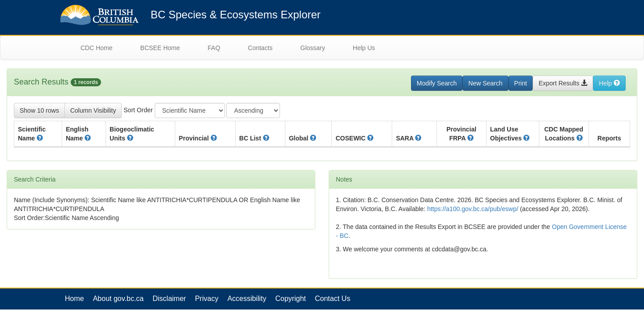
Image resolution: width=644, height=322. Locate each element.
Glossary (313, 48)
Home (74, 299)
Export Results (563, 83)
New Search (485, 83)
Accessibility (247, 299)
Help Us (364, 48)
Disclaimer (169, 299)
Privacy (207, 299)
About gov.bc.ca (119, 299)
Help (609, 83)
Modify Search (437, 83)
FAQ (214, 48)
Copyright (291, 299)
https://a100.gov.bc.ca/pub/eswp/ (473, 209)
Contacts (260, 48)
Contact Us (333, 299)
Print (521, 83)
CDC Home (97, 48)
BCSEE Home (160, 48)
